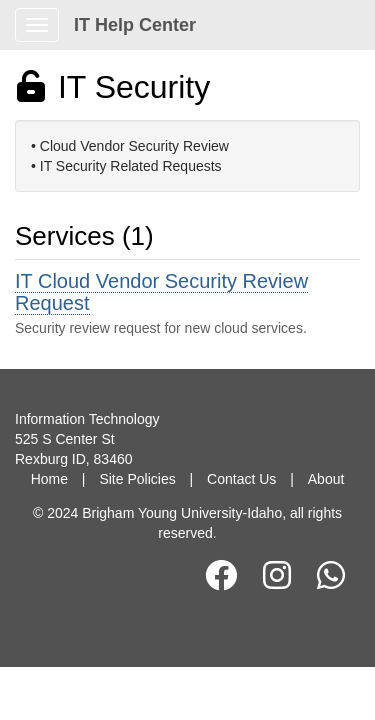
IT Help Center (135, 25)
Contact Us (241, 479)
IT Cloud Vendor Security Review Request (161, 292)
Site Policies (137, 479)
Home (49, 479)
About (326, 479)
